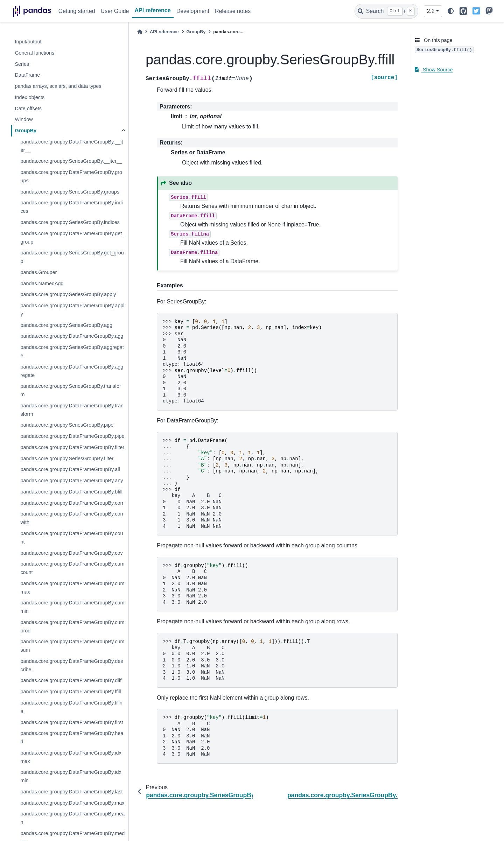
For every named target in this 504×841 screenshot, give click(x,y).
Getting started (77, 11)
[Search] (386, 11)
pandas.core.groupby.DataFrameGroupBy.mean (72, 818)
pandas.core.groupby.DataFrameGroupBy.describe (72, 665)
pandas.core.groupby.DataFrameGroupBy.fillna (71, 707)
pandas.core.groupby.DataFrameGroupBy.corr (72, 503)
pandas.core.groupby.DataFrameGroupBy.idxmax (71, 757)
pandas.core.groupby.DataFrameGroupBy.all (70, 469)
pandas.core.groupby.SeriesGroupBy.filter (67, 458)
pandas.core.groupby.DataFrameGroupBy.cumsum (72, 646)
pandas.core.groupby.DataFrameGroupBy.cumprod (72, 626)
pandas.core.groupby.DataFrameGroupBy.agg (72, 336)
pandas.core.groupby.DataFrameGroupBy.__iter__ (72, 146)
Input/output (28, 42)
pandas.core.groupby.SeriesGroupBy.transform (71, 390)
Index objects (30, 97)
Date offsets (28, 108)
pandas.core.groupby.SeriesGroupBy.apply (68, 294)
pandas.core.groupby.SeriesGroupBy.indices (70, 222)
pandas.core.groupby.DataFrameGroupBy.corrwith (72, 518)
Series (22, 64)
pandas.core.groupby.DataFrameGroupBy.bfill (71, 492)
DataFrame (27, 75)
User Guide (115, 11)
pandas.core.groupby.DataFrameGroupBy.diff (71, 680)
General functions (34, 53)
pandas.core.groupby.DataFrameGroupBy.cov (71, 553)
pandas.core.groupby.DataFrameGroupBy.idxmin (71, 776)
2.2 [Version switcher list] (431, 11)
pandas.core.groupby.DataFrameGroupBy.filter (72, 447)
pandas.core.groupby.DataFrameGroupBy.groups (71, 176)
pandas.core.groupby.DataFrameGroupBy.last (71, 792)
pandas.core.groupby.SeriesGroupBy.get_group (72, 257)
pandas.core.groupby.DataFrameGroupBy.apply (72, 310)
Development (193, 11)
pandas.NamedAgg (42, 283)
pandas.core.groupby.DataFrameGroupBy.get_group (72, 238)
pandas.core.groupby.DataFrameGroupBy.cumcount (72, 568)
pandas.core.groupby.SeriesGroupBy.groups (70, 192)
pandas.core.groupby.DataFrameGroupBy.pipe (72, 436)
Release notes (233, 11)
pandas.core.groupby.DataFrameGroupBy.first (72, 722)
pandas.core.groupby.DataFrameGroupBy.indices (71, 207)
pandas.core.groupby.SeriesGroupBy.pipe (67, 425)
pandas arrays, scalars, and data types (58, 86)
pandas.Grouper (38, 272)
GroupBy (26, 131)
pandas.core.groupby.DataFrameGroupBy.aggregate (72, 371)
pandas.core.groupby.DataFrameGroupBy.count (72, 538)
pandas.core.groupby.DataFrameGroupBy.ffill (71, 692)
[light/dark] (451, 11)
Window (24, 119)
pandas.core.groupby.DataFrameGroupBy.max (72, 803)
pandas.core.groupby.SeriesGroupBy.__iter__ (71, 161)
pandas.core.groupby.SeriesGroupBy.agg (66, 325)
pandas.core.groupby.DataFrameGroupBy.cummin (72, 607)
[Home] (140, 32)
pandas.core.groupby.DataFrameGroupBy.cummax (72, 588)
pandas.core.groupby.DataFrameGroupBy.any (72, 481)
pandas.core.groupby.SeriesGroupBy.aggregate (72, 351)
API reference (153, 10)
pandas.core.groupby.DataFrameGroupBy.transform (72, 410)
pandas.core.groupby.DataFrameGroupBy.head (72, 737)
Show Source (434, 70)
